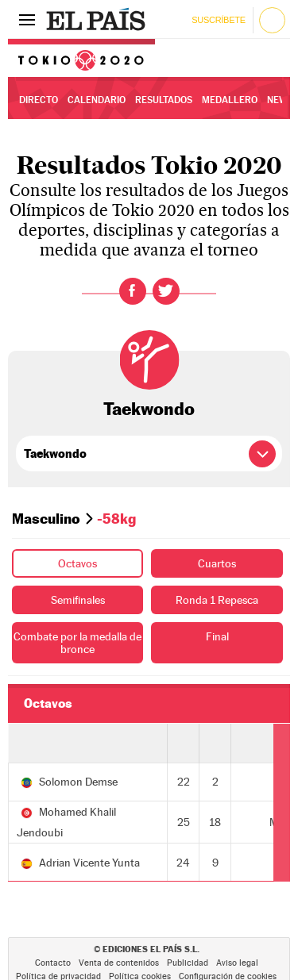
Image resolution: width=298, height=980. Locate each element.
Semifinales (78, 600)
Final (217, 636)
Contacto (53, 963)
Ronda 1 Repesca (217, 600)
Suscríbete (218, 20)
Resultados (164, 100)
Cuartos (217, 563)
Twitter (166, 291)
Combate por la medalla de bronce (77, 643)
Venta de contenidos (119, 963)
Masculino (46, 519)
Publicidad (188, 963)
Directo (39, 100)
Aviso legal (237, 963)
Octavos (77, 563)
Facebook (133, 291)
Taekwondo (149, 409)
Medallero (230, 100)
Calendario (97, 100)
